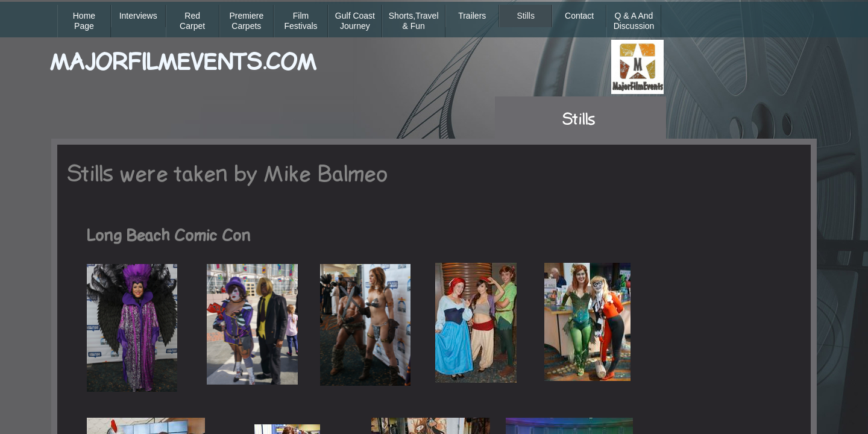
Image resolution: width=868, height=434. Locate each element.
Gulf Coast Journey (355, 21)
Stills (526, 16)
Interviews (138, 16)
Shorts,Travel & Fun (414, 21)
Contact (579, 16)
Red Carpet (192, 21)
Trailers (472, 16)
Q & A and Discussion (634, 21)
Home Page (84, 21)
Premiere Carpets (246, 21)
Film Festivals (300, 21)
